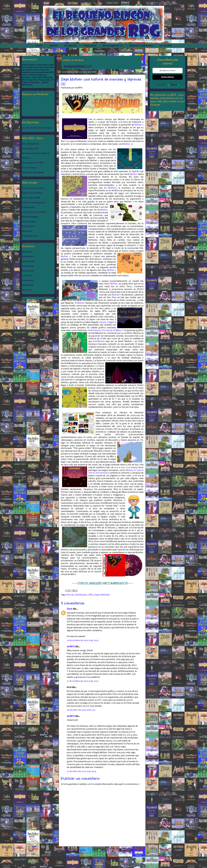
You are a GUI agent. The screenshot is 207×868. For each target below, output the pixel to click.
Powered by (168, 85)
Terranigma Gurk (30, 148)
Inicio (105, 850)
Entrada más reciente (73, 850)
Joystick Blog (28, 221)
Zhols (70, 609)
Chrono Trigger (107, 322)
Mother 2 (139, 125)
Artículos (54, 46)
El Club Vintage (29, 167)
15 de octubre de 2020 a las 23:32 (83, 640)
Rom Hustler (28, 271)
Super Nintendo (102, 595)
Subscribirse (168, 77)
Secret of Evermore (98, 473)
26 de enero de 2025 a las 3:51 (81, 710)
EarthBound (99, 341)
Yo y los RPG (166, 46)
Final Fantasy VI (96, 330)
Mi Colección (71, 46)
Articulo (70, 595)
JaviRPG (71, 647)
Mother (134, 174)
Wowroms (27, 252)
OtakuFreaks (28, 207)
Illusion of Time (134, 470)
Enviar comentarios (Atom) (109, 860)
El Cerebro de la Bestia (33, 188)
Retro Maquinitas (30, 144)
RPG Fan (26, 158)
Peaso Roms (28, 266)
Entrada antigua (134, 850)
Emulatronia (28, 280)
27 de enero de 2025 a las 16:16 (82, 771)
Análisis (39, 46)
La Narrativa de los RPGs (34, 212)
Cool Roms (27, 275)
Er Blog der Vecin (30, 236)
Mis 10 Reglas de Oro (113, 46)
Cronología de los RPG (33, 163)
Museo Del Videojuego (33, 172)
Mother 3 (127, 144)
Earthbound (81, 595)
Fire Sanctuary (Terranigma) (36, 153)
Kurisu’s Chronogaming (33, 202)
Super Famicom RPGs (32, 193)
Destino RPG (28, 226)
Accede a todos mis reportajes (37, 128)
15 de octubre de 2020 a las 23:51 (83, 681)
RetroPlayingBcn (30, 217)
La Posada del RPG (31, 197)
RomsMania (28, 256)
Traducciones (90, 46)
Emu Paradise (29, 261)
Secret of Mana (114, 330)
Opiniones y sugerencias (141, 46)
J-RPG (90, 595)
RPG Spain (27, 231)
